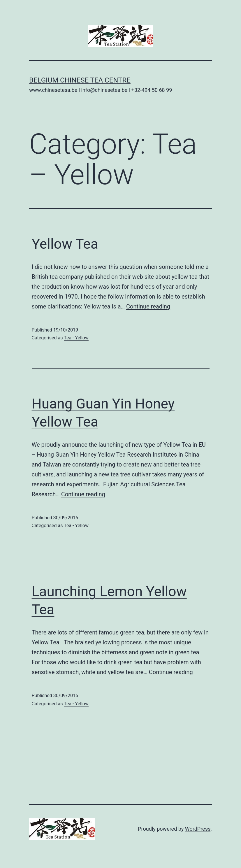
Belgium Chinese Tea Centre (80, 80)
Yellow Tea (65, 244)
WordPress (198, 829)
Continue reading (148, 306)
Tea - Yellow (76, 338)
